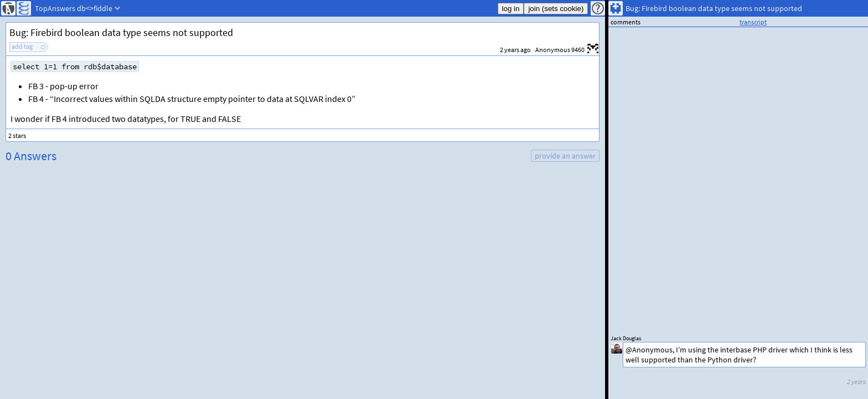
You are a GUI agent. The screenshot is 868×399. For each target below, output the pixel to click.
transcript (753, 22)
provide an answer (565, 156)
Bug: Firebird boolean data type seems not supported (121, 32)
